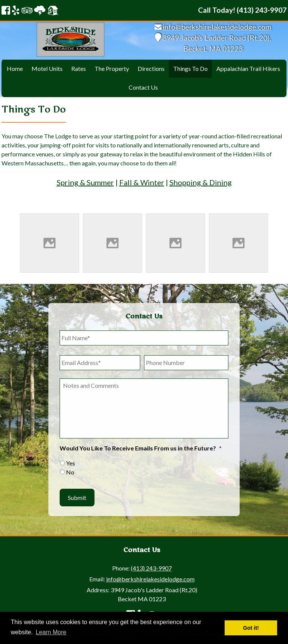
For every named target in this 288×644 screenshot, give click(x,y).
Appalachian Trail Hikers (248, 68)
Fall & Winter (142, 182)
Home (15, 68)
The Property (112, 68)
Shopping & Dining (201, 182)
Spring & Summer (85, 182)
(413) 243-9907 (151, 568)
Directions (151, 68)
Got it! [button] (251, 628)
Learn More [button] (51, 632)
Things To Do (190, 68)
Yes (70, 463)
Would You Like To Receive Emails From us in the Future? (141, 448)
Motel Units (47, 68)
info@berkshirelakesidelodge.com (217, 27)
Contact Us (143, 87)
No (70, 472)
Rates (79, 68)
